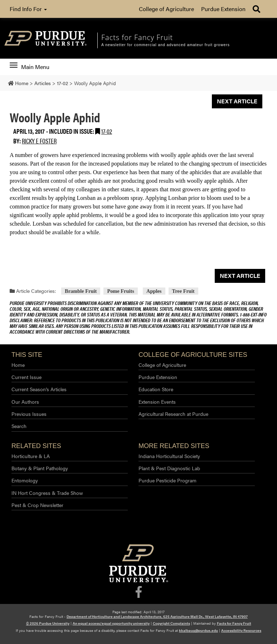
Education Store (156, 389)
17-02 (107, 131)
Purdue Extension (223, 9)
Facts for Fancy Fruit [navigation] (137, 37)
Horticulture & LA (31, 456)
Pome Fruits (121, 291)
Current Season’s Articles (39, 389)
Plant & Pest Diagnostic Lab (169, 468)
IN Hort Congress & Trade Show (47, 493)
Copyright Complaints (171, 623)
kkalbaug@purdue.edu (198, 630)
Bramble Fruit (81, 291)
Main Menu (30, 67)
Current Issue (26, 377)
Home (18, 365)
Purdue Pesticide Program (167, 480)
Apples (154, 291)
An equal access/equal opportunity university (111, 623)
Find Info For (28, 9)
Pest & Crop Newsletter (37, 505)
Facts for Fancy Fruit (234, 623)
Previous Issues (29, 414)
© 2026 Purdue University (48, 623)
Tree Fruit (183, 291)
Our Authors (25, 402)
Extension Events (157, 402)
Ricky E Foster (39, 141)
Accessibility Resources (241, 630)
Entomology (25, 480)
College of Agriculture (166, 9)
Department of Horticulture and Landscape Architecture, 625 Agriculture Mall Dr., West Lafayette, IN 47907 (157, 616)
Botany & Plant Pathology (40, 468)
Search (19, 426)
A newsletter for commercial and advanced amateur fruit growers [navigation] (166, 45)
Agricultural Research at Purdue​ (173, 414)
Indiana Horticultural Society (169, 456)
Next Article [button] (237, 101)
